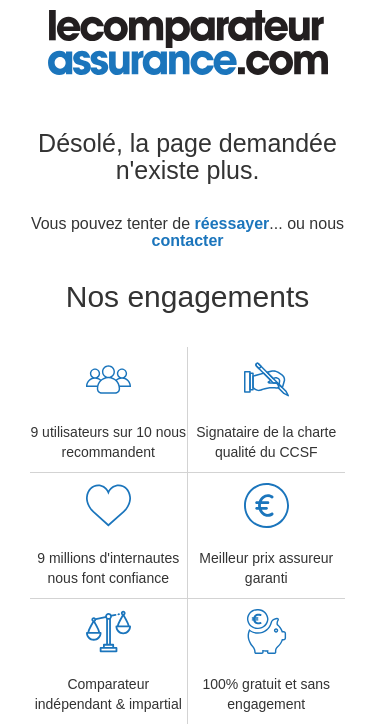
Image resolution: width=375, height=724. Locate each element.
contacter (187, 240)
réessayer (232, 223)
